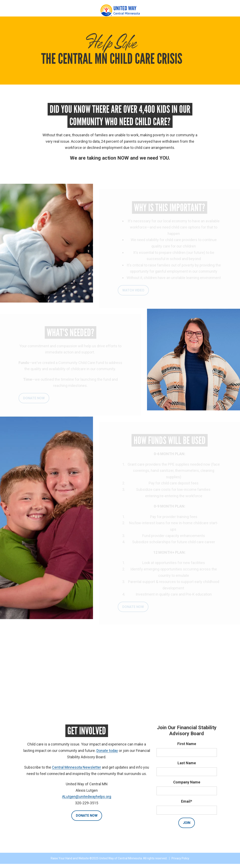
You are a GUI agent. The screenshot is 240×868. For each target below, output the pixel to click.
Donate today (107, 751)
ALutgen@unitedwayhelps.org (87, 797)
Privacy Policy (180, 858)
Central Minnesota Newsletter (76, 767)
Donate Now (87, 816)
